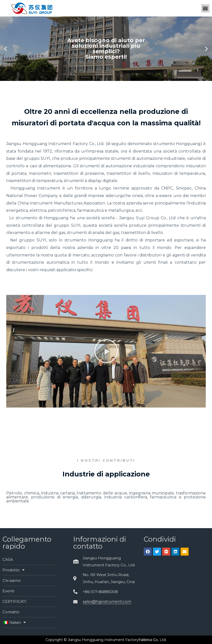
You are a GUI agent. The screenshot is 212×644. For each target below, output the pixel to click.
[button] (205, 8)
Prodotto (13, 570)
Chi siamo (12, 580)
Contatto (11, 612)
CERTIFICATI (14, 601)
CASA (8, 559)
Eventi (8, 591)
